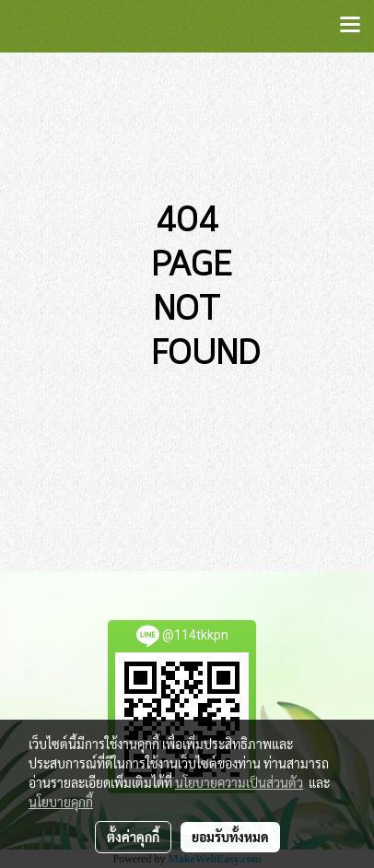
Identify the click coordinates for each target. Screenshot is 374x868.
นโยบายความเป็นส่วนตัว (239, 782)
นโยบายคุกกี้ (61, 802)
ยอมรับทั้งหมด (230, 837)
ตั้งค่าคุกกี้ (133, 837)
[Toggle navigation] (350, 26)
